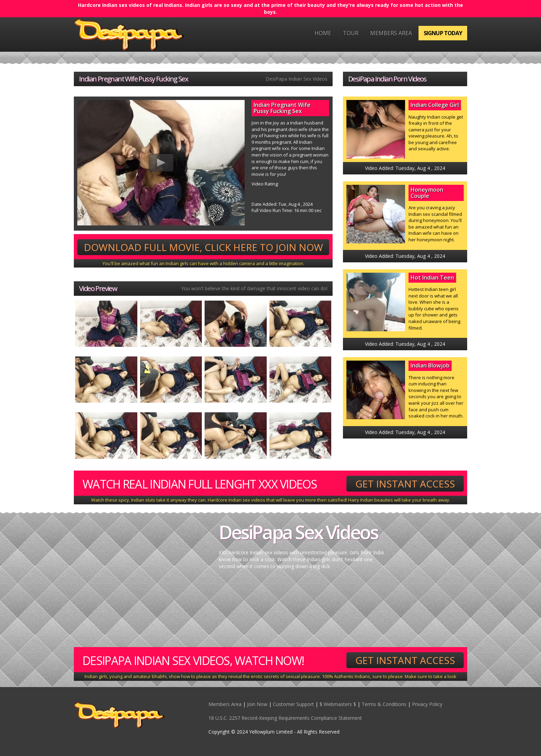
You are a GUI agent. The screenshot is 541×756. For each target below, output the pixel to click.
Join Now (257, 704)
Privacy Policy (427, 704)
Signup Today (443, 33)
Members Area (391, 33)
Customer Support (293, 704)
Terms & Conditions (384, 704)
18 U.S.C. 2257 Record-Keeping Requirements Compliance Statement (285, 718)
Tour (351, 33)
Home (323, 33)
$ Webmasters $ (338, 704)
